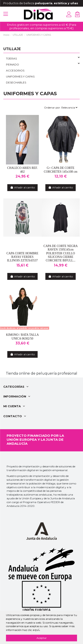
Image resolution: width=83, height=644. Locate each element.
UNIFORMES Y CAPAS (20, 76)
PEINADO (13, 64)
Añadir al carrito (22, 187)
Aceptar (42, 638)
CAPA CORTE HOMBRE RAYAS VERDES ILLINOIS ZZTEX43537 (22, 257)
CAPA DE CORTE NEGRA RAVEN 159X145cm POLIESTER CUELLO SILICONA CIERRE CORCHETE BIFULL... (61, 253)
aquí (36, 630)
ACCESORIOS (15, 70)
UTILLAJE (12, 49)
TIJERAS (11, 58)
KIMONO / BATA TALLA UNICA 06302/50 (22, 337)
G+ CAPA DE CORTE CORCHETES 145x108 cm (61, 170)
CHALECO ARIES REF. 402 (22, 170)
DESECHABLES (16, 82)
